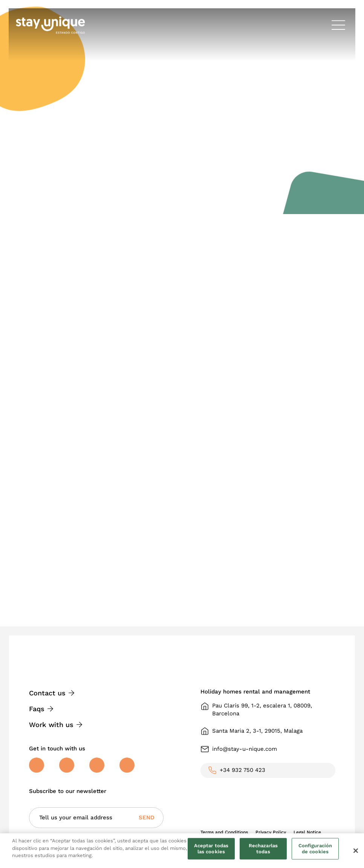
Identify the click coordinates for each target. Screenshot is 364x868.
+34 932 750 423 (242, 770)
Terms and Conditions (224, 832)
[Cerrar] (356, 851)
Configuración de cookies (315, 849)
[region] (182, 851)
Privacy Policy (271, 832)
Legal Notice (307, 832)
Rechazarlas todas (263, 849)
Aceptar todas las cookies (211, 849)
